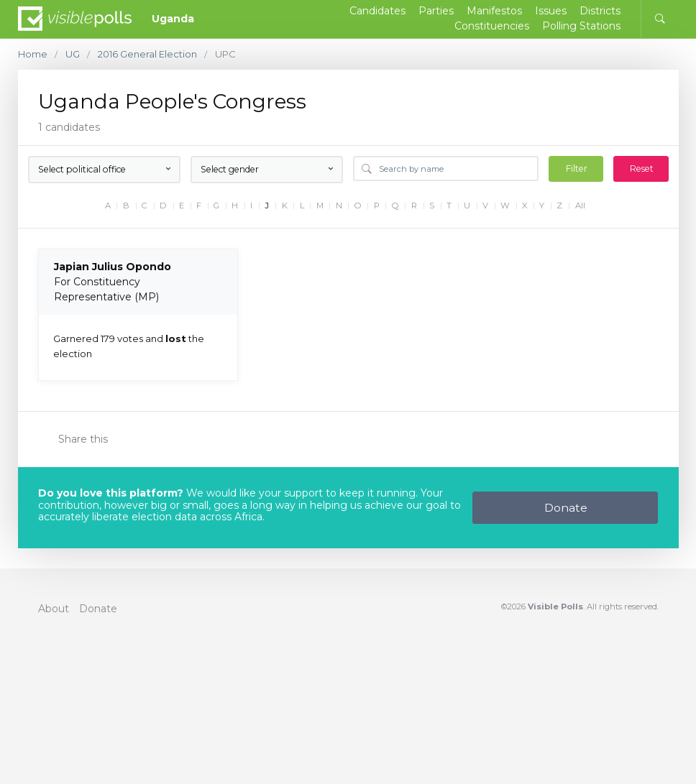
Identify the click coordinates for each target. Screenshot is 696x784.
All (580, 206)
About (54, 609)
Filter (577, 169)
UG (73, 54)
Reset (642, 169)
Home (33, 54)
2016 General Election (147, 54)
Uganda (173, 19)
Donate (566, 508)
